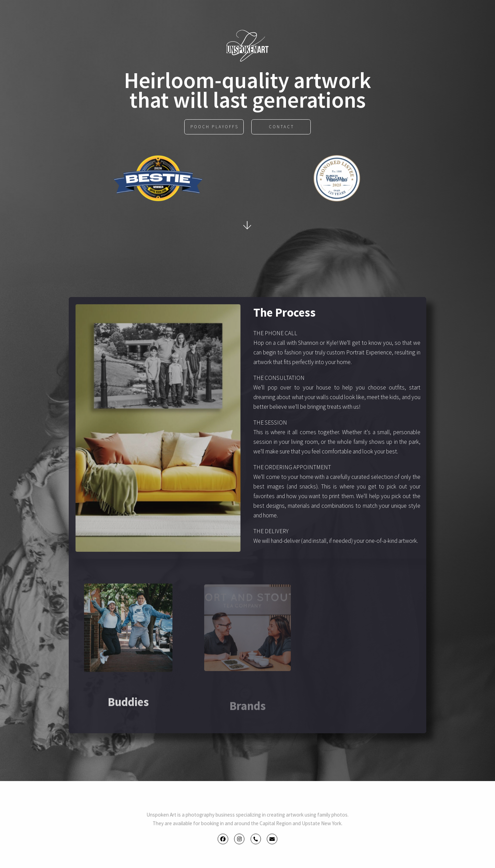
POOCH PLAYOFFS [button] (214, 128)
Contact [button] (282, 128)
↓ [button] (248, 225)
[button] (223, 840)
